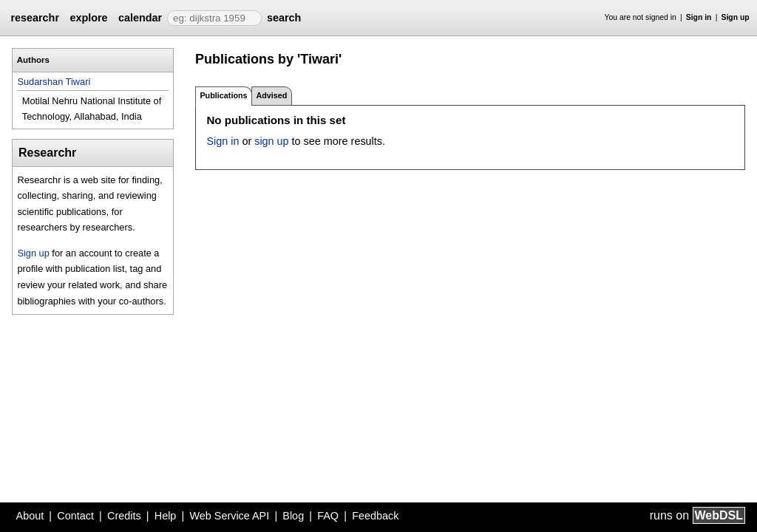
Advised (271, 95)
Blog (293, 516)
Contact (75, 516)
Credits (124, 516)
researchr (35, 18)
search (284, 18)
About (30, 516)
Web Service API (229, 516)
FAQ (328, 516)
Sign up (736, 17)
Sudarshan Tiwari (54, 82)
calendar (140, 18)
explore (88, 18)
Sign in (699, 17)
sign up (271, 141)
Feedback (375, 516)
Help (166, 516)
